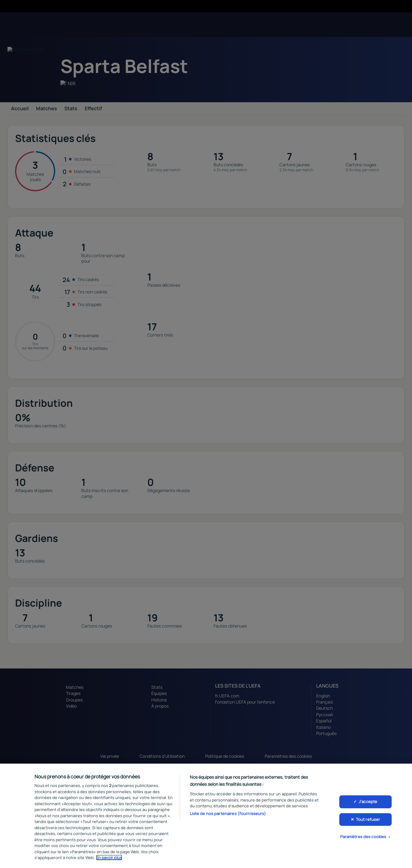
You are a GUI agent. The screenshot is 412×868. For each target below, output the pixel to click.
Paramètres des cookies (363, 837)
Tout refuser (368, 819)
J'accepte (368, 801)
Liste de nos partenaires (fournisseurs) (228, 813)
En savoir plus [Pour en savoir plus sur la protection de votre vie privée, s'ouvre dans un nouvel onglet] (109, 858)
